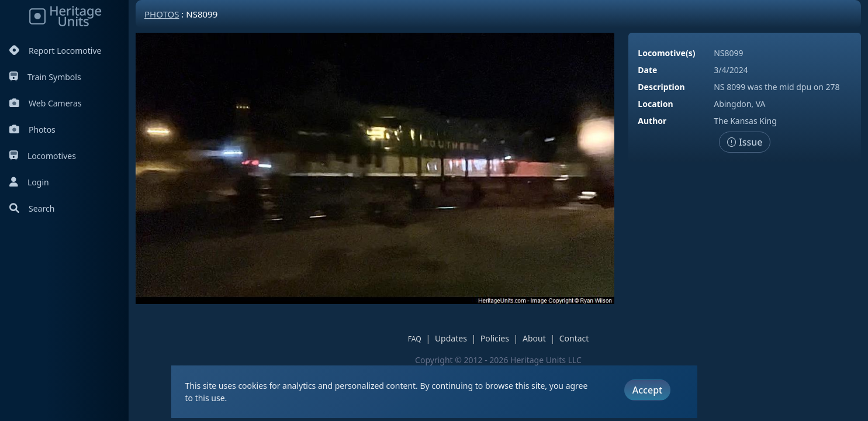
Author (652, 121)
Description (661, 87)
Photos (32, 130)
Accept (647, 390)
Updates (451, 338)
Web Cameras (46, 103)
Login (29, 182)
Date (647, 70)
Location (655, 104)
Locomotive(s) (666, 53)
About (534, 338)
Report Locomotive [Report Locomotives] (55, 51)
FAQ (415, 339)
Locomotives (43, 156)
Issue (745, 142)
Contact (574, 338)
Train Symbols (45, 77)
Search (32, 208)
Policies (495, 338)
